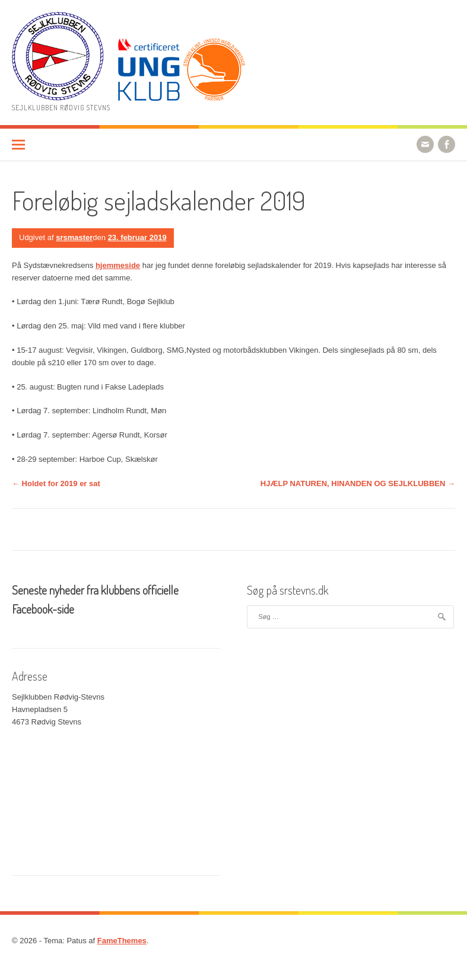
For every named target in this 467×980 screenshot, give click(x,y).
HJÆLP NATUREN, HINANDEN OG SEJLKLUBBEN (358, 483)
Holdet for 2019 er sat (56, 483)
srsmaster (74, 237)
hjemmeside (118, 265)
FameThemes (122, 941)
